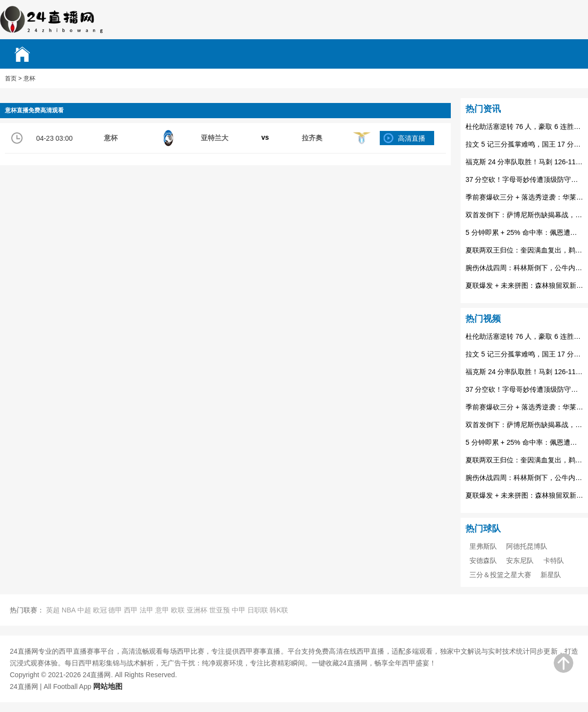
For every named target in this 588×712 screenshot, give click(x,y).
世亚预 (220, 610)
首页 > (13, 78)
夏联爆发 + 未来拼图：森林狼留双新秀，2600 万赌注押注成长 (524, 285)
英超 (53, 610)
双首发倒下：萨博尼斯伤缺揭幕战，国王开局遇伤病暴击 (524, 215)
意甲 (162, 610)
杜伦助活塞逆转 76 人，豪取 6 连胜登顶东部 (524, 127)
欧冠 (100, 610)
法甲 (147, 610)
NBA (69, 610)
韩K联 (279, 610)
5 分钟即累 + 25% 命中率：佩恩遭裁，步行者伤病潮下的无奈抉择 (524, 232)
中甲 (239, 610)
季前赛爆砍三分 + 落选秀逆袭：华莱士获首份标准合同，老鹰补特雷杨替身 (524, 197)
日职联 (258, 610)
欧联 (178, 610)
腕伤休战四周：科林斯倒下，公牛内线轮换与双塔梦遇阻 (524, 268)
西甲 (131, 610)
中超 (84, 610)
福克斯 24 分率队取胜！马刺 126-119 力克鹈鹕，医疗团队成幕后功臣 (524, 162)
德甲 (115, 610)
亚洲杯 (197, 610)
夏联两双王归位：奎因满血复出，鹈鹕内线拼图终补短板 (524, 250)
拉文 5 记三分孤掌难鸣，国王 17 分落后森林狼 (524, 144)
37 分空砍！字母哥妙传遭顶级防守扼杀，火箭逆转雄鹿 (524, 179)
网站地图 (108, 686)
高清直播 (412, 138)
